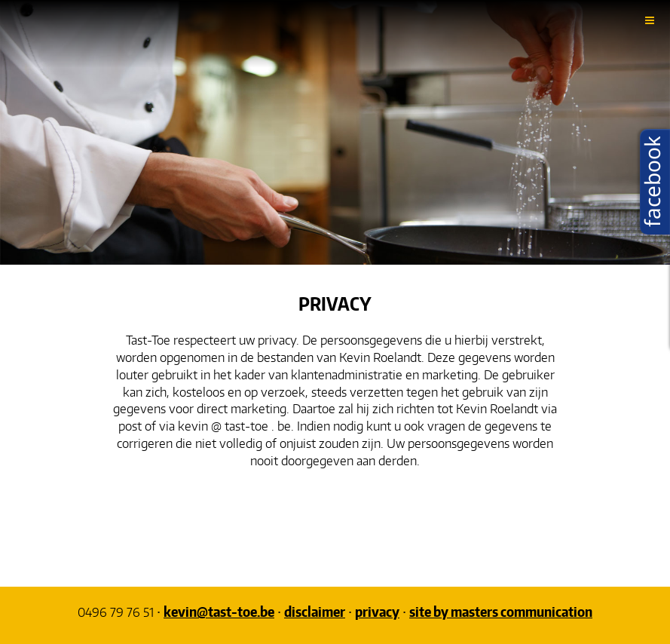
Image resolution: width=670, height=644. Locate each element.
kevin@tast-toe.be (219, 611)
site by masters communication (501, 611)
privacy (377, 611)
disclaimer (315, 611)
